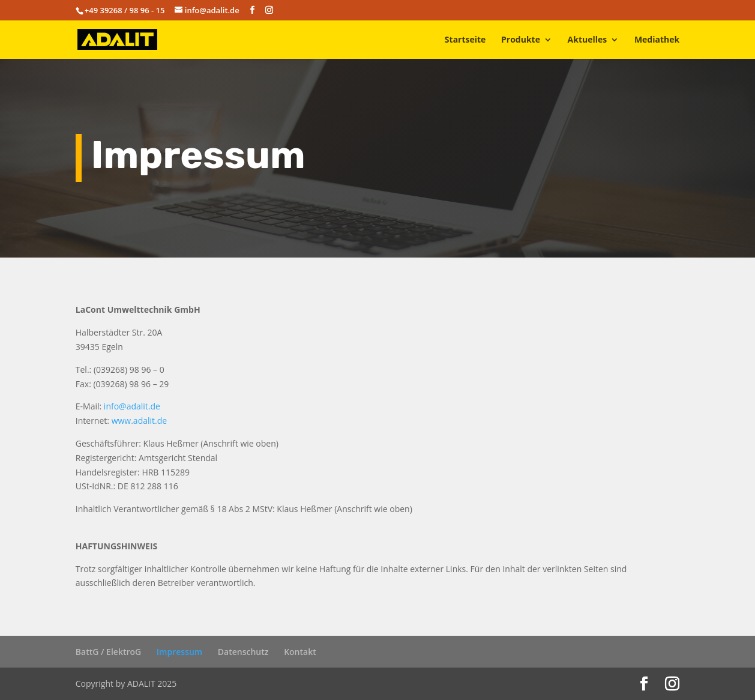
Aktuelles (588, 40)
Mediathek (657, 40)
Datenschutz (243, 652)
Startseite (465, 40)
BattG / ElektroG (108, 652)
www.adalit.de (140, 421)
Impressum (179, 652)
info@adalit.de (132, 406)
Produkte (521, 40)
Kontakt (300, 652)
